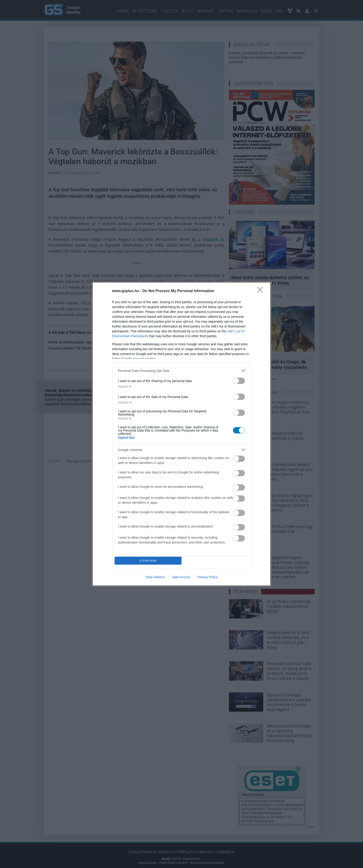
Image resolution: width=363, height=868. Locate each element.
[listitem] (181, 371)
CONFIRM (148, 561)
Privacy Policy (208, 577)
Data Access (181, 577)
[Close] (262, 291)
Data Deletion (155, 577)
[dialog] (181, 434)
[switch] (239, 381)
